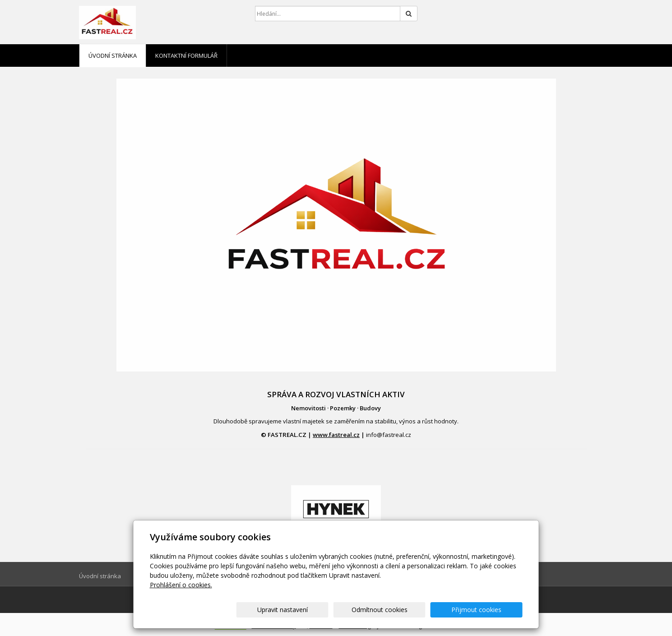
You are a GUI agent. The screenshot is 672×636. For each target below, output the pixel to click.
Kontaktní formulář (186, 56)
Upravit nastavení (340, 610)
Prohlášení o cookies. (181, 585)
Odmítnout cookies (414, 610)
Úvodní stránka (113, 56)
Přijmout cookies (488, 610)
